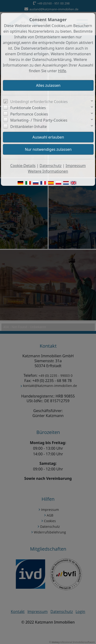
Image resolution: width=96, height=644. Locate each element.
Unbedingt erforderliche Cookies (39, 102)
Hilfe (62, 71)
